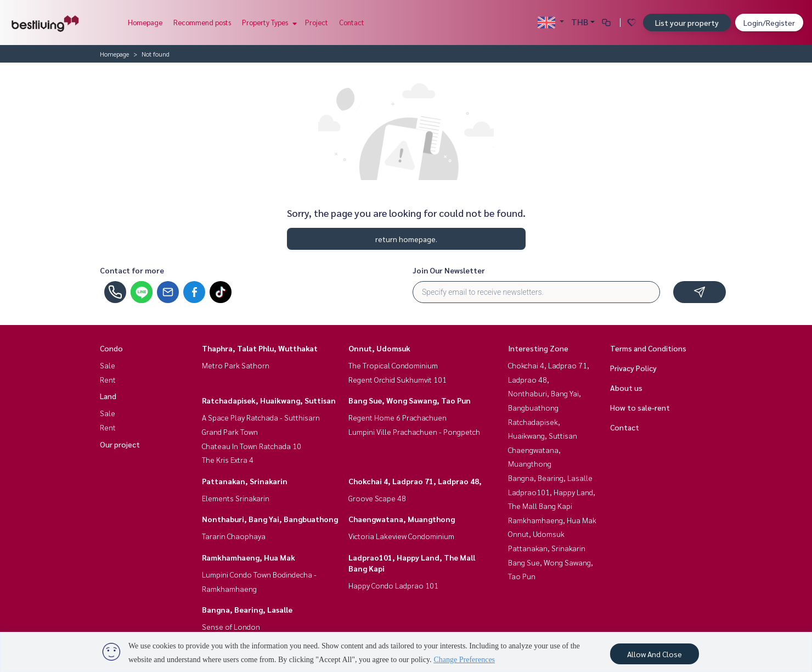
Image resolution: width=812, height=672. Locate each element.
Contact (352, 22)
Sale (108, 365)
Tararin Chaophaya (234, 536)
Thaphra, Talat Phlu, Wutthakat (260, 348)
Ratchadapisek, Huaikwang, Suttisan (269, 400)
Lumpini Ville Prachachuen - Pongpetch (414, 432)
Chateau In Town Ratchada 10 (252, 446)
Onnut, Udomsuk (379, 348)
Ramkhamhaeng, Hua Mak (249, 557)
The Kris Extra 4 (228, 460)
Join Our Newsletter (449, 270)
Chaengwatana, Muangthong (402, 519)
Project (317, 22)
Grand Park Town (230, 432)
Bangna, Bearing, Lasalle (247, 609)
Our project (120, 444)
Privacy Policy (633, 368)
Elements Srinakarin (236, 498)
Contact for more (132, 270)
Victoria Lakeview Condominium (401, 536)
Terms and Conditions (648, 348)
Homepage (145, 22)
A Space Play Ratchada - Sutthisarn (261, 417)
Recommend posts (202, 22)
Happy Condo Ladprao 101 (393, 585)
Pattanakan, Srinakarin (245, 481)
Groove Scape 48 (377, 498)
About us (626, 388)
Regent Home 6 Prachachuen (397, 417)
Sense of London (231, 626)
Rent (108, 379)
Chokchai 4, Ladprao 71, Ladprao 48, (415, 481)
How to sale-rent (640, 407)
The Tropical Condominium (393, 365)
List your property (687, 23)
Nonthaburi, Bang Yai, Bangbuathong (270, 519)
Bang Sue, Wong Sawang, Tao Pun (410, 400)
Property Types (268, 22)
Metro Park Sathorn (236, 365)
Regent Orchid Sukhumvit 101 (397, 379)
